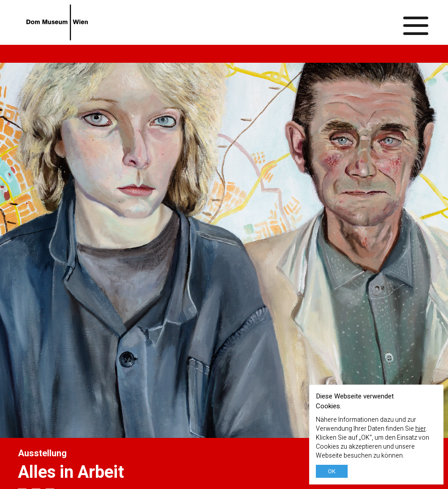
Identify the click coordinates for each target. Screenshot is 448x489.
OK (332, 471)
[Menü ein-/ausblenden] (416, 22)
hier (420, 429)
